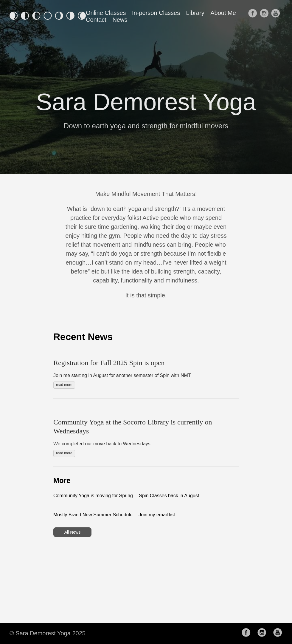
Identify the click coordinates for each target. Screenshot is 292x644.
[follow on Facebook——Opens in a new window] (253, 17)
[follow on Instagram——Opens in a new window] (265, 17)
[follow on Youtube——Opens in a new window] (276, 17)
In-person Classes (156, 13)
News (120, 20)
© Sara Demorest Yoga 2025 (48, 633)
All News (72, 532)
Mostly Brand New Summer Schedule (93, 515)
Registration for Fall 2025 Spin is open (109, 363)
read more (64, 385)
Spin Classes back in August (169, 496)
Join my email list (157, 515)
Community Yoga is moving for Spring (93, 496)
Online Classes (106, 13)
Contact (96, 20)
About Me (223, 13)
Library (195, 13)
